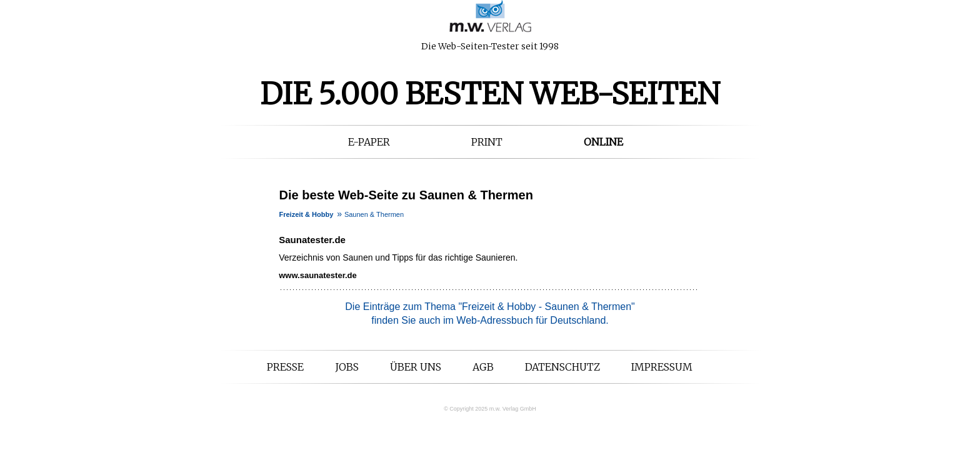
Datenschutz (562, 367)
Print (487, 142)
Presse (285, 367)
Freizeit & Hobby (307, 214)
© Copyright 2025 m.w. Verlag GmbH (490, 409)
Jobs (347, 367)
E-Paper (369, 142)
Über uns (416, 367)
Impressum (662, 367)
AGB (483, 367)
